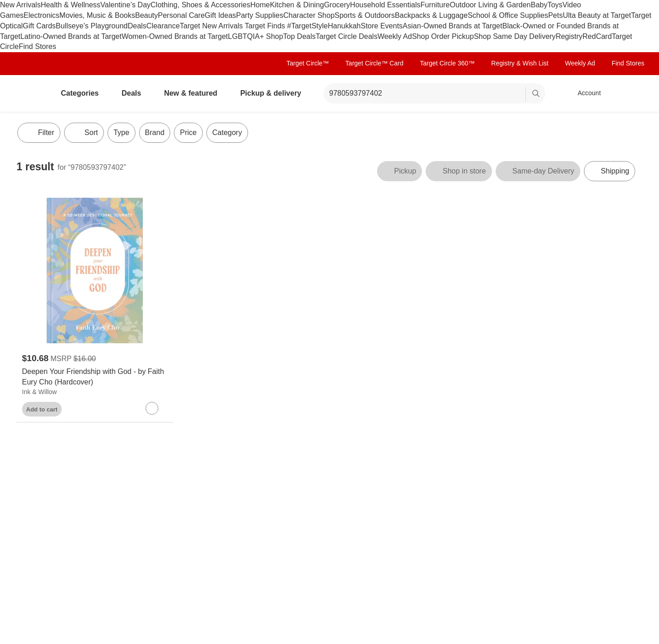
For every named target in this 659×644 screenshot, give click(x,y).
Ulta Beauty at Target (597, 15)
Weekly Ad (395, 36)
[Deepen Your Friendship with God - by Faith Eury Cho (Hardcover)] (95, 377)
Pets (556, 15)
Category (227, 133)
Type (122, 133)
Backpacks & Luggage (431, 15)
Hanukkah (344, 26)
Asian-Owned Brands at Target (453, 26)
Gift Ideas (220, 15)
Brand (155, 133)
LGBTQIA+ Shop (256, 36)
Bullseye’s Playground (92, 26)
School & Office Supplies (508, 15)
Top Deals (300, 36)
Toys (555, 5)
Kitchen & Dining (297, 5)
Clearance (163, 26)
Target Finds (266, 26)
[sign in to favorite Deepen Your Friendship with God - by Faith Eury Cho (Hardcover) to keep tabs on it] (152, 408)
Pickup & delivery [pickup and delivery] (274, 93)
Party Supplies (260, 15)
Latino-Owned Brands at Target (71, 36)
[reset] (518, 94)
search (536, 94)
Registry (569, 36)
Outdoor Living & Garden (490, 5)
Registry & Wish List (520, 63)
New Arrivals (20, 5)
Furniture (435, 5)
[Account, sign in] (585, 93)
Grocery (337, 5)
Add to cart (42, 409)
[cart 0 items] (631, 93)
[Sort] (84, 133)
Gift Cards (39, 26)
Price (188, 133)
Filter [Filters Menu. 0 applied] (39, 133)
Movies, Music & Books (97, 15)
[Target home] (29, 93)
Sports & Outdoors (365, 15)
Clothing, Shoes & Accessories (200, 5)
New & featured (194, 93)
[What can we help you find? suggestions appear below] (434, 93)
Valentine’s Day (125, 5)
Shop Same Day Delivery (515, 36)
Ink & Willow (39, 392)
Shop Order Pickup (443, 36)
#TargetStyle (307, 26)
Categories (84, 93)
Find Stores (38, 46)
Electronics (42, 15)
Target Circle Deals (347, 36)
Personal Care (181, 15)
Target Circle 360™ (447, 63)
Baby (539, 5)
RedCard (597, 36)
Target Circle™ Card (375, 63)
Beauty (146, 15)
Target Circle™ (308, 63)
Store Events (382, 26)
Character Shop (309, 15)
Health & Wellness (70, 5)
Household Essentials (385, 5)
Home (260, 5)
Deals (137, 26)
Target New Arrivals (212, 26)
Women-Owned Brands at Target (175, 36)
